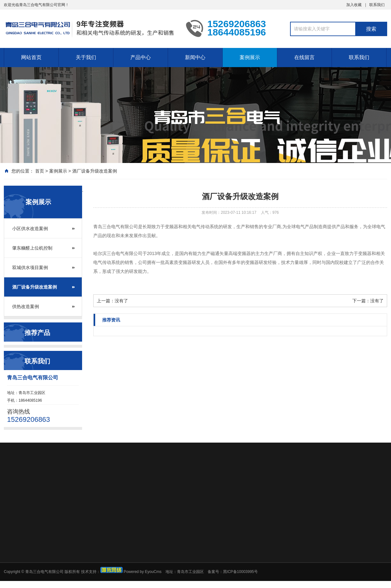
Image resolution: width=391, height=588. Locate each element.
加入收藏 (354, 5)
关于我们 (86, 57)
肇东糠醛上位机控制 (32, 248)
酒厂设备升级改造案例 (95, 171)
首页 (40, 171)
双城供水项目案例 (30, 267)
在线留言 (304, 57)
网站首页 (31, 57)
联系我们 (377, 5)
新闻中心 (195, 57)
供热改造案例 (26, 306)
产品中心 (141, 57)
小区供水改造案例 (30, 228)
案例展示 (250, 57)
